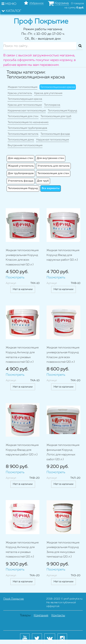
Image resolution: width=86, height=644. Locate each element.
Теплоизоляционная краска (58, 87)
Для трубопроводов (21, 173)
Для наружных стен (21, 158)
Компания (41, 615)
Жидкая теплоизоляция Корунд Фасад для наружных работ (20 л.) (22, 450)
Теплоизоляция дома (21, 140)
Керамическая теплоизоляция (27, 111)
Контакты (58, 615)
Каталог (11, 11)
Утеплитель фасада (21, 181)
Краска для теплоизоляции (25, 105)
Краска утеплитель (20, 93)
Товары (25, 615)
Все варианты (51, 188)
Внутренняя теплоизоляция (25, 145)
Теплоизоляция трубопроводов (27, 128)
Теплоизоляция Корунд (62, 111)
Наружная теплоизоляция (52, 140)
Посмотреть (15, 277)
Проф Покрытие (14, 599)
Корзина (62, 3)
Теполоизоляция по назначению (28, 122)
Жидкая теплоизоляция (22, 87)
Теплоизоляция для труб (56, 116)
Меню (9, 4)
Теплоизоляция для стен (23, 116)
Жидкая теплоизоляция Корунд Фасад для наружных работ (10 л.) (63, 255)
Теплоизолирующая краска (25, 99)
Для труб (43, 181)
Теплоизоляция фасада (55, 134)
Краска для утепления (48, 93)
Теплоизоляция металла (23, 134)
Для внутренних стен (50, 158)
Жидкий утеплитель (21, 166)
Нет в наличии (23, 289)
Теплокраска (52, 105)
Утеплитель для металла (53, 166)
